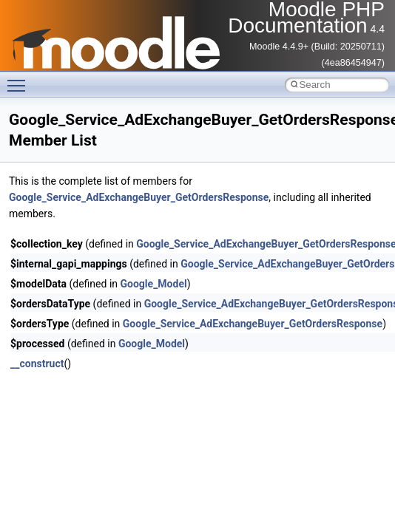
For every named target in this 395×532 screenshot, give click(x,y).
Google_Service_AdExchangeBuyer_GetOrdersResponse (139, 197)
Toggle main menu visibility (20, 79)
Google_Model (154, 284)
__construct (37, 364)
